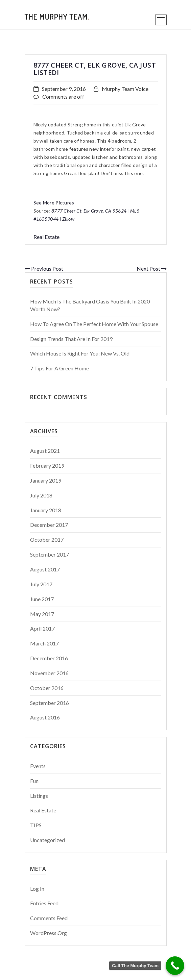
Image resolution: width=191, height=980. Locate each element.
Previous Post (44, 268)
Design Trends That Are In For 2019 (71, 339)
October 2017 (47, 540)
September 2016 (50, 703)
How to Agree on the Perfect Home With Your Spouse (94, 324)
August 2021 (45, 451)
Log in (37, 889)
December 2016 (49, 658)
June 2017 (42, 599)
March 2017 (44, 643)
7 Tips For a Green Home (59, 368)
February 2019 (47, 465)
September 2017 (50, 554)
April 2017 (42, 628)
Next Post (152, 268)
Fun (34, 781)
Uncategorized (47, 840)
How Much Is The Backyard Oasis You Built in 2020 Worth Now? (90, 305)
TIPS (36, 825)
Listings (39, 796)
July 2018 (41, 495)
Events (38, 766)
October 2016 (47, 688)
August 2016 (45, 717)
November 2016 (49, 673)
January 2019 (46, 480)
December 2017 (49, 525)
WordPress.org (49, 933)
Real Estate (46, 237)
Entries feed (44, 903)
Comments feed (49, 918)
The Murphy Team (57, 17)
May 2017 (42, 614)
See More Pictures (54, 203)
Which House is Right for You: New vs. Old (80, 353)
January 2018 (46, 510)
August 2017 (45, 569)
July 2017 (41, 584)
